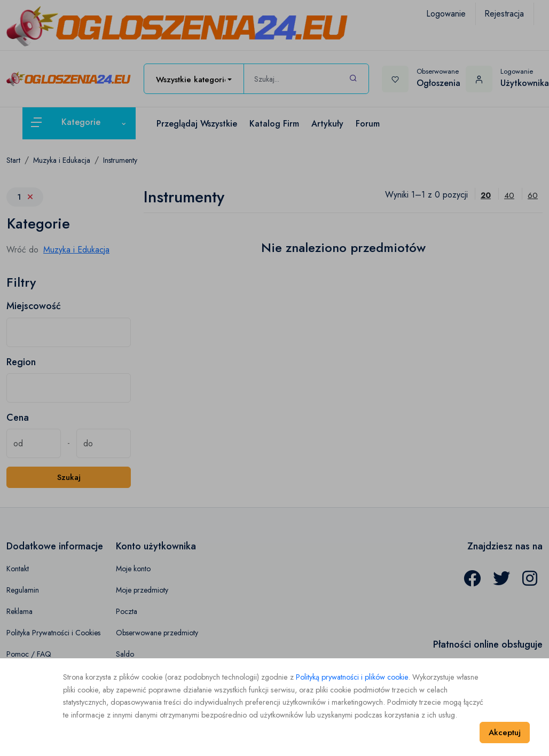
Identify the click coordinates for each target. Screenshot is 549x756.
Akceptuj (505, 733)
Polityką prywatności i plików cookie (352, 677)
